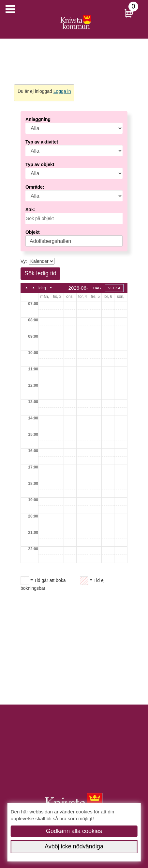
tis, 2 (57, 297)
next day (33, 288)
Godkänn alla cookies (74, 831)
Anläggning (38, 119)
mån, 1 (45, 297)
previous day (27, 288)
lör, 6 (108, 297)
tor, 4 (83, 297)
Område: (35, 187)
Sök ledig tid (40, 273)
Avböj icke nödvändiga (74, 846)
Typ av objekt (40, 164)
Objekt (33, 232)
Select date (51, 288)
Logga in (62, 91)
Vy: (24, 261)
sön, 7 (121, 297)
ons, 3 (70, 297)
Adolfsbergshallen (50, 241)
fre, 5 (95, 297)
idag (42, 288)
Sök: (30, 210)
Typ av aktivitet (42, 142)
